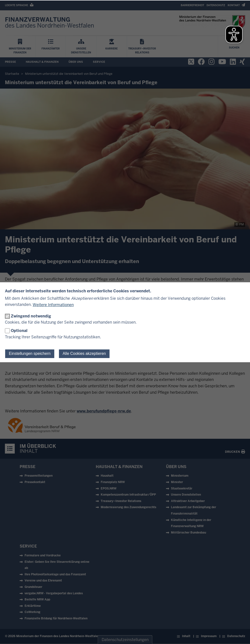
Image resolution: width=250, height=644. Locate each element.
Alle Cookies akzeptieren (84, 353)
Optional (19, 331)
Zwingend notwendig (31, 316)
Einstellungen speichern (30, 353)
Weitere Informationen (53, 305)
